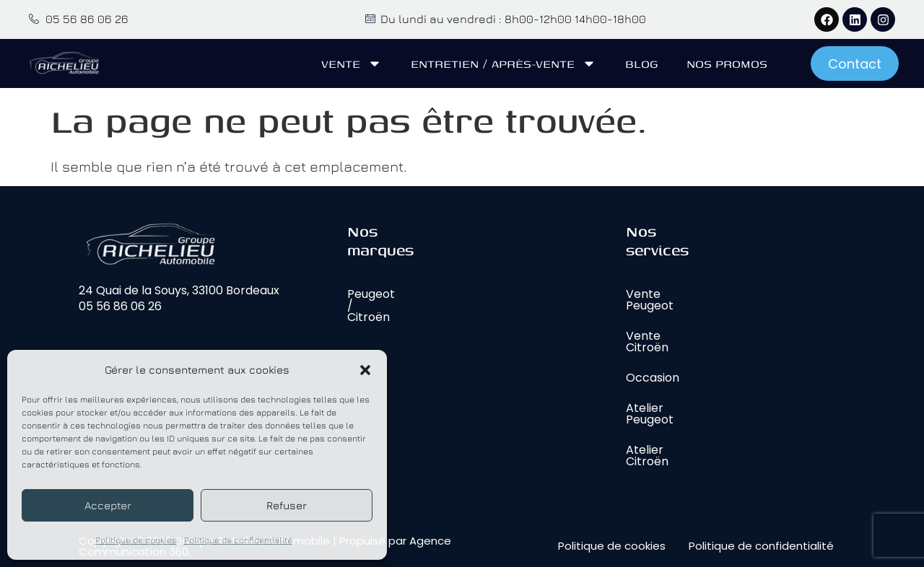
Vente (352, 63)
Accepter (108, 505)
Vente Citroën (647, 342)
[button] (365, 370)
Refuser (287, 505)
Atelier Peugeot (650, 414)
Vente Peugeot (650, 300)
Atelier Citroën (647, 456)
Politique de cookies (136, 540)
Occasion (653, 378)
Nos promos (727, 63)
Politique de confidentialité (238, 540)
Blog (641, 63)
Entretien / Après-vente (504, 63)
